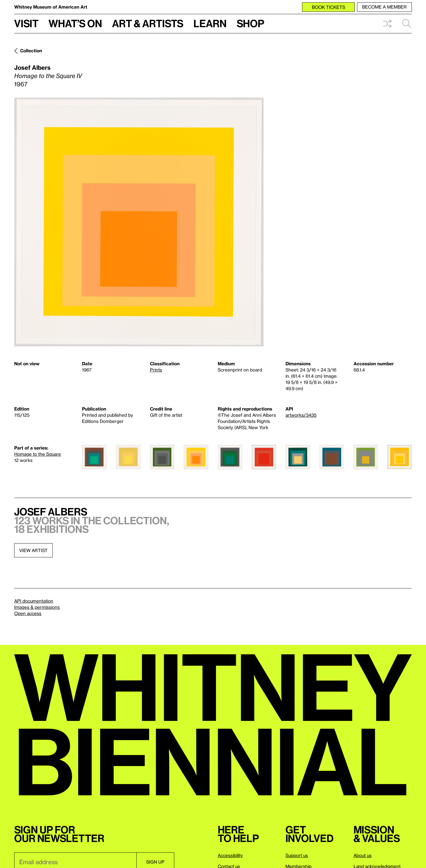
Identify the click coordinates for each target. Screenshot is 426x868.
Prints (156, 370)
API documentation (34, 601)
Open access (28, 613)
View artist (33, 550)
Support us (297, 855)
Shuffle (387, 24)
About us (363, 855)
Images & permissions (37, 607)
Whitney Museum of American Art (51, 7)
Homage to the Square (38, 454)
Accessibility (230, 855)
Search (407, 24)
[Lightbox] (139, 222)
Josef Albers (32, 67)
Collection (31, 51)
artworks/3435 (301, 415)
